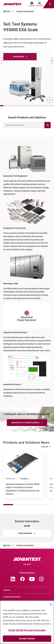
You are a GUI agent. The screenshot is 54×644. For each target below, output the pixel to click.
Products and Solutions (25, 11)
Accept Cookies (27, 640)
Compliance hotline (12, 597)
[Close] (51, 605)
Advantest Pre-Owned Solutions (25, 423)
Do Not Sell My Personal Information (27, 631)
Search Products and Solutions (27, 117)
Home (8, 11)
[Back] (1, 60)
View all (45, 447)
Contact (7, 590)
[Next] (53, 60)
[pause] (50, 100)
